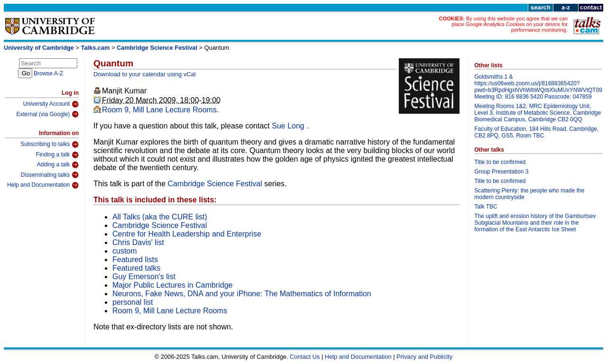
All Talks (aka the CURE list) (160, 217)
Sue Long (289, 126)
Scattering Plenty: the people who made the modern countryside (529, 194)
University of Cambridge (39, 48)
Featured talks (136, 268)
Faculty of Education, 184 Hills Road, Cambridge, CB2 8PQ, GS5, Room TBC (536, 132)
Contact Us (305, 357)
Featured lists (135, 259)
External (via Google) (47, 114)
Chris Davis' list (138, 242)
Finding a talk (57, 155)
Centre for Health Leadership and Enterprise (187, 234)
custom (125, 251)
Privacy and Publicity (424, 357)
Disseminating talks (50, 175)
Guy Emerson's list (144, 277)
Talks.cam (96, 48)
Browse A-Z (48, 73)
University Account (51, 104)
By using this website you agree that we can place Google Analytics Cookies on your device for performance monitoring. (510, 24)
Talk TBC (486, 207)
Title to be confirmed (500, 162)
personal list (133, 302)
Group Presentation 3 (501, 172)
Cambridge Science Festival (157, 48)
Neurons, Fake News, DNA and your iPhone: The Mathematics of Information (242, 294)
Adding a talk (58, 165)
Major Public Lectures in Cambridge (172, 285)
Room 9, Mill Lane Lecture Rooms (159, 110)
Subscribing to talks (50, 145)
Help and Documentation (43, 185)
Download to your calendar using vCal (145, 74)
